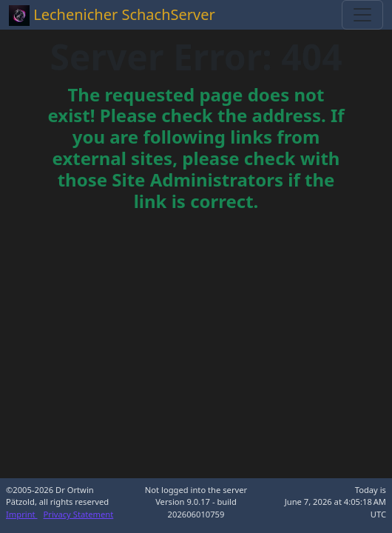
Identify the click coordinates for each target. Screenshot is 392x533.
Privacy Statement (79, 514)
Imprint (22, 514)
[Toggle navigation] (362, 15)
